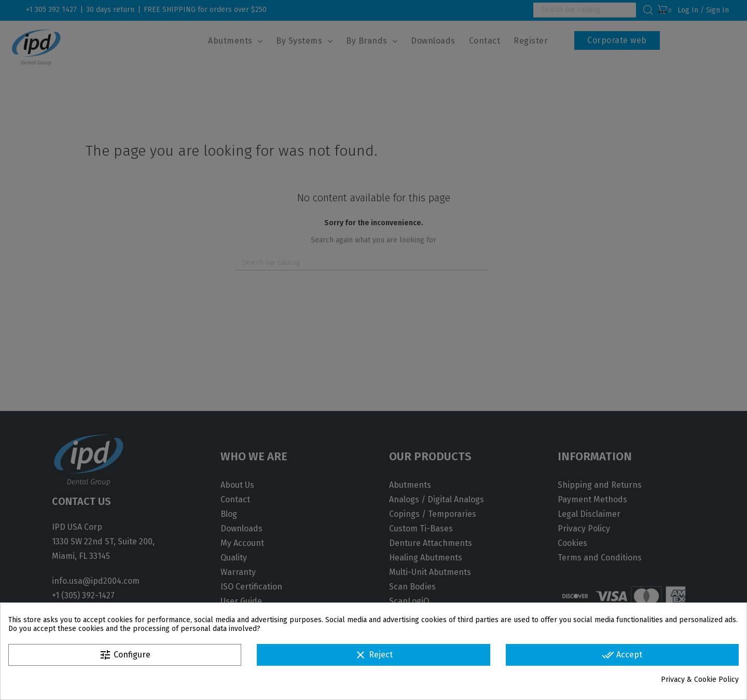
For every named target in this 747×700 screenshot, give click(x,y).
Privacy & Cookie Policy (700, 680)
